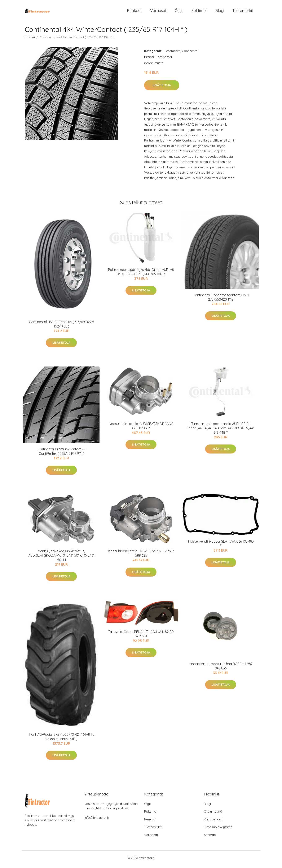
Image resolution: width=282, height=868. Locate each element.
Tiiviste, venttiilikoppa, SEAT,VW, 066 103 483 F (221, 546)
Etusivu (30, 40)
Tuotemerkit (243, 12)
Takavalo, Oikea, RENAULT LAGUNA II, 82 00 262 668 (141, 637)
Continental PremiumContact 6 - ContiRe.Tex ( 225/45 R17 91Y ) (61, 454)
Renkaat (134, 12)
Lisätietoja (162, 88)
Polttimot (199, 12)
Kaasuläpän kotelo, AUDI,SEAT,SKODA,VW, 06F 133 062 (141, 429)
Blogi (220, 12)
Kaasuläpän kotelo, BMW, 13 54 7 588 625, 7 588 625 (141, 556)
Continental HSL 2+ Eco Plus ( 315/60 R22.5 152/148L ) (61, 327)
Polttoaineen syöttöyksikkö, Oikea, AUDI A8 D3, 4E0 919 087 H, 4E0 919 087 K (141, 275)
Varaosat (158, 12)
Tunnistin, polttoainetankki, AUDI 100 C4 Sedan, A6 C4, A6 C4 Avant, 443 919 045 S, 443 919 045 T (221, 431)
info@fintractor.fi (97, 821)
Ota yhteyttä (213, 814)
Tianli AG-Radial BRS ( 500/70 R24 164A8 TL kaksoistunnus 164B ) (61, 740)
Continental (190, 54)
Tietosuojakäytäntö (218, 830)
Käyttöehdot (213, 822)
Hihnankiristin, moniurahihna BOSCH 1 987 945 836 (221, 669)
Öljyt (179, 12)
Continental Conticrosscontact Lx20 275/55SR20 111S (221, 300)
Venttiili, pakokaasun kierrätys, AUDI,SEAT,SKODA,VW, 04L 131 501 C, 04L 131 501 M (61, 558)
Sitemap (210, 838)
